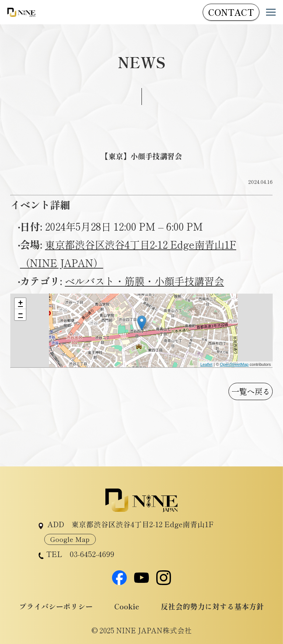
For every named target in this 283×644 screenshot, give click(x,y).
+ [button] (20, 304)
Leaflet (207, 364)
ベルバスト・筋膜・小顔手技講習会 (144, 281)
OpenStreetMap (234, 364)
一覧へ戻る (251, 391)
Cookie (127, 606)
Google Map (70, 539)
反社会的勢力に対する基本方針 (212, 606)
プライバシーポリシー (56, 606)
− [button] (20, 315)
